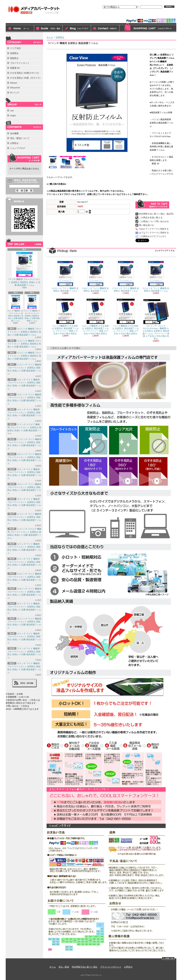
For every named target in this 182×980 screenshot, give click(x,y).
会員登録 (150, 15)
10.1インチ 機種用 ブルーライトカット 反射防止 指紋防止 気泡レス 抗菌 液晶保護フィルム (24, 332)
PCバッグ (15, 93)
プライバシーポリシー (111, 967)
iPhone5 (14, 83)
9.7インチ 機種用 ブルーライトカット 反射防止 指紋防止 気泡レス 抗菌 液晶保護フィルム (32, 308)
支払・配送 (64, 967)
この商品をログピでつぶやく (153, 236)
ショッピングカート (148, 28)
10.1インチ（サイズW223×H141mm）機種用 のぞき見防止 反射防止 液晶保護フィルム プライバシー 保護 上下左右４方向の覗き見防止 (156, 319)
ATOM (30, 683)
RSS (23, 683)
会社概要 (14, 133)
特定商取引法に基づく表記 (85, 967)
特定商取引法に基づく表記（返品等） (157, 214)
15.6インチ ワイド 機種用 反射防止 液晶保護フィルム (95, 276)
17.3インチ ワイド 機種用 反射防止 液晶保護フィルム (126, 276)
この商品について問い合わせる (154, 221)
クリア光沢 (15, 48)
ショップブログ (77, 29)
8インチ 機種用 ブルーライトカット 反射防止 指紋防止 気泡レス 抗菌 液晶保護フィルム (16, 308)
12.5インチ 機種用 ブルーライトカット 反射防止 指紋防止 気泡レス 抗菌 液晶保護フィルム (24, 356)
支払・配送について (48, 29)
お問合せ (105, 29)
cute (12, 111)
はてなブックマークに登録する (154, 233)
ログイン (136, 15)
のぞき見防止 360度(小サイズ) (24, 73)
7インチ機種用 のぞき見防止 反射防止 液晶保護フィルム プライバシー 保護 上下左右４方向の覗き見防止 (126, 317)
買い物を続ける (146, 225)
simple (13, 116)
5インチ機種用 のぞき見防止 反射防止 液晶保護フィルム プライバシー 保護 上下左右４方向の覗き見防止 (65, 317)
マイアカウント (167, 15)
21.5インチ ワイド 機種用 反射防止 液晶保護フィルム (156, 276)
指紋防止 (14, 58)
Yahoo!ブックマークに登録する (154, 229)
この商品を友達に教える (151, 218)
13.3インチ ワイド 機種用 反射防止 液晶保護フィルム (65, 276)
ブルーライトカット (20, 63)
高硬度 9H (15, 68)
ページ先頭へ (168, 958)
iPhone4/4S (15, 88)
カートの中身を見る (24, 158)
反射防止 (14, 53)
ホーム (20, 29)
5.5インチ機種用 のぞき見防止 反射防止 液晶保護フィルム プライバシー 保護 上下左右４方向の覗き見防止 (95, 317)
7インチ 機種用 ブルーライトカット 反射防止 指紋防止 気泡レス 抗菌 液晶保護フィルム (24, 269)
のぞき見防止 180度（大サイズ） (26, 78)
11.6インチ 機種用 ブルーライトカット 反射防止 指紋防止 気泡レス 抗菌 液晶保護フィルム (24, 344)
